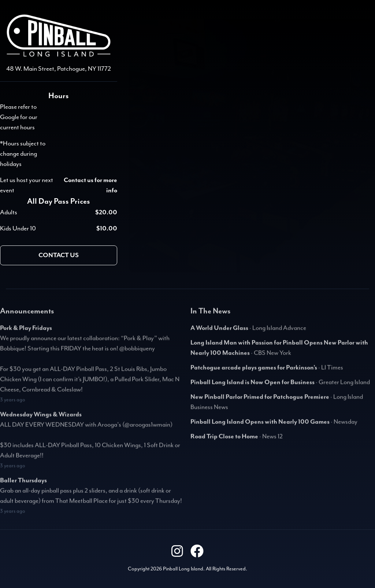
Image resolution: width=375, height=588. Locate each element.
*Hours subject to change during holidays (23, 154)
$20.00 (106, 212)
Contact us (59, 255)
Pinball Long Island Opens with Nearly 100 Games (260, 425)
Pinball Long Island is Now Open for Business (253, 385)
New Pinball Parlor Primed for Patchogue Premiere (260, 400)
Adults (9, 212)
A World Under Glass (219, 331)
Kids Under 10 (18, 229)
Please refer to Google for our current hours (19, 117)
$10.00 (107, 229)
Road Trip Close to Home (224, 439)
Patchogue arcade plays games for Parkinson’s (254, 370)
